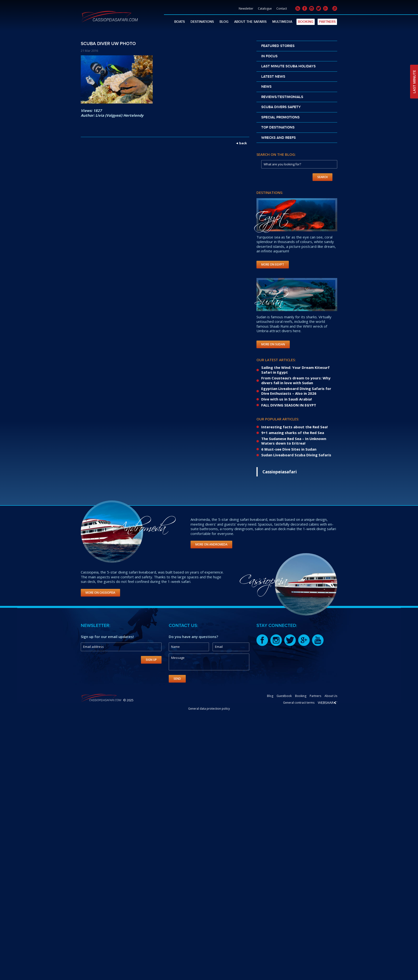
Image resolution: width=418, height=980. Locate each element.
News (266, 87)
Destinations (202, 22)
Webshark (328, 703)
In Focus (269, 56)
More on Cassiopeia (100, 593)
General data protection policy (209, 709)
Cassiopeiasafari (280, 472)
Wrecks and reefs (279, 138)
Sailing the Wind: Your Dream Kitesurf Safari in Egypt (295, 370)
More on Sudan (273, 344)
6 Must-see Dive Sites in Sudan (289, 449)
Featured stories (278, 46)
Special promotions (280, 117)
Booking (306, 22)
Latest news (273, 77)
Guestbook (284, 696)
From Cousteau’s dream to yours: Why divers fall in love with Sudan (296, 380)
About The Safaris (250, 22)
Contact (282, 9)
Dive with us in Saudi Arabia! (287, 399)
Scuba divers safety (281, 107)
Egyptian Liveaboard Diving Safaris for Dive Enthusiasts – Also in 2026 (296, 391)
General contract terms (299, 703)
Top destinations (278, 128)
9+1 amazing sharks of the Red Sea (293, 433)
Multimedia (282, 22)
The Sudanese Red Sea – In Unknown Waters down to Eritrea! (294, 441)
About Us (331, 696)
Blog (224, 22)
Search (322, 177)
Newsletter (246, 9)
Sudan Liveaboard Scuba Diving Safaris (296, 455)
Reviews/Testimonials (282, 97)
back (243, 143)
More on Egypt (273, 264)
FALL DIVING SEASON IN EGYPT (289, 405)
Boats (180, 22)
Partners (327, 22)
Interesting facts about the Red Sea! (294, 427)
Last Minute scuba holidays (288, 66)
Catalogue (265, 9)
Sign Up (151, 660)
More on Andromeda (211, 544)
